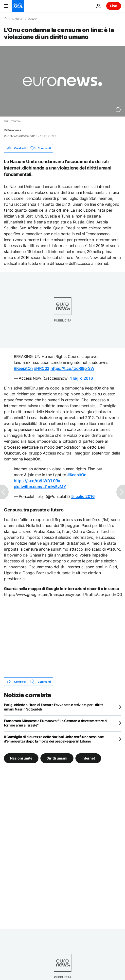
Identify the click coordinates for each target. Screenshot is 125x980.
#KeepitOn (23, 368)
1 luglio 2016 (81, 378)
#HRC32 (42, 368)
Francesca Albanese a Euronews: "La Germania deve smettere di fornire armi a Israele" (56, 723)
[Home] (5, 19)
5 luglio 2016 (83, 496)
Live (114, 6)
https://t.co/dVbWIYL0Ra (37, 481)
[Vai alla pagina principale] (18, 6)
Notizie (17, 19)
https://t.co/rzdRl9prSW (72, 368)
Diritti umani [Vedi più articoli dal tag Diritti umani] (57, 758)
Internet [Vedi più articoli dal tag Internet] (88, 758)
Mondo (32, 19)
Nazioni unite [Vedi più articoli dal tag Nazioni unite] (21, 758)
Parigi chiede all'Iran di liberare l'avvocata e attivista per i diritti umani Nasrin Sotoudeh (54, 707)
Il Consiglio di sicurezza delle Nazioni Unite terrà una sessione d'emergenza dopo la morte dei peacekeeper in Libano (54, 739)
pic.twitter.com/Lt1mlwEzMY (40, 487)
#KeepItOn (77, 475)
